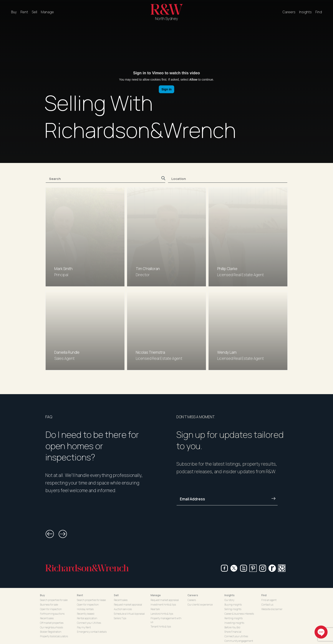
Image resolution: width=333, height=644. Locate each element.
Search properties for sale (54, 600)
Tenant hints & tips (161, 627)
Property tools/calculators (54, 636)
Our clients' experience (200, 605)
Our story (229, 600)
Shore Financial (233, 632)
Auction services (123, 609)
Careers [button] (193, 595)
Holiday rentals (85, 609)
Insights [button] (229, 595)
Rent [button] (80, 595)
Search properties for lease (91, 600)
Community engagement (239, 641)
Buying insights (233, 605)
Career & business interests (239, 614)
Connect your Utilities (89, 623)
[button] (50, 534)
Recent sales (47, 618)
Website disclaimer (272, 609)
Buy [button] (42, 595)
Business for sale (49, 605)
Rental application (87, 618)
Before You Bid (232, 627)
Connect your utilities (236, 636)
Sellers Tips (120, 618)
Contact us (267, 605)
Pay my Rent (84, 627)
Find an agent (269, 600)
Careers (289, 12)
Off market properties (52, 623)
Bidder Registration (51, 632)
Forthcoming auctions (52, 614)
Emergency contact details (92, 632)
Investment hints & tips (163, 605)
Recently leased (86, 614)
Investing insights (234, 623)
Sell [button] (116, 595)
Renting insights (234, 618)
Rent (24, 12)
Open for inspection (51, 609)
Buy (14, 12)
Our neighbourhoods (51, 627)
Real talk (155, 609)
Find (319, 12)
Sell (34, 12)
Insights (305, 12)
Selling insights (233, 609)
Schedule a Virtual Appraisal (129, 614)
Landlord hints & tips (162, 614)
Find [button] (264, 595)
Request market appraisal (128, 605)
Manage (47, 12)
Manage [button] (156, 595)
